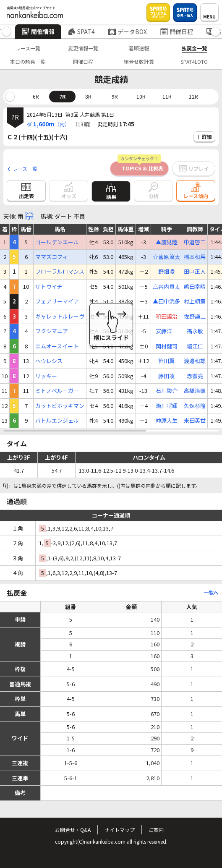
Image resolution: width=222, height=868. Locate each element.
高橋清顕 (195, 391)
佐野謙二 (195, 316)
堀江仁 (195, 346)
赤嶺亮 (195, 376)
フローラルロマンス (60, 272)
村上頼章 (195, 301)
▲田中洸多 (166, 301)
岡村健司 (167, 346)
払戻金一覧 (194, 48)
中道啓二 (195, 242)
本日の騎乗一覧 (28, 61)
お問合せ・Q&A (73, 830)
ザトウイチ (49, 287)
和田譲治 (167, 316)
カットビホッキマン (60, 406)
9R (115, 96)
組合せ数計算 (139, 61)
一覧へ (211, 592)
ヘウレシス (49, 361)
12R (193, 96)
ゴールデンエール (57, 242)
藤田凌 (166, 376)
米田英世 (195, 421)
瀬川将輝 (167, 406)
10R (141, 96)
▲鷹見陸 (167, 242)
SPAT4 (81, 31)
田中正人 (195, 272)
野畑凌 (166, 272)
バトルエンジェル (57, 421)
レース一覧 (28, 48)
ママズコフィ (52, 257)
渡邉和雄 (195, 361)
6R (36, 96)
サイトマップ (120, 830)
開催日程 (177, 31)
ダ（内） (48, 124)
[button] (7, 32)
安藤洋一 (167, 331)
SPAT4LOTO (194, 61)
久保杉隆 (195, 406)
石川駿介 (167, 391)
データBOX (128, 31)
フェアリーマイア (57, 301)
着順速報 (139, 48)
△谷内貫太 (166, 287)
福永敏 (195, 331)
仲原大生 (167, 421)
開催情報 (38, 31)
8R (88, 96)
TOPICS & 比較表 (140, 166)
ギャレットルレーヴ (60, 316)
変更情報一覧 (83, 48)
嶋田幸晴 (195, 287)
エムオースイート (57, 346)
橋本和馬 (195, 257)
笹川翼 (166, 361)
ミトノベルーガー (57, 391)
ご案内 (156, 830)
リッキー (46, 376)
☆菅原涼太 (166, 257)
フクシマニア (52, 331)
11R (167, 96)
